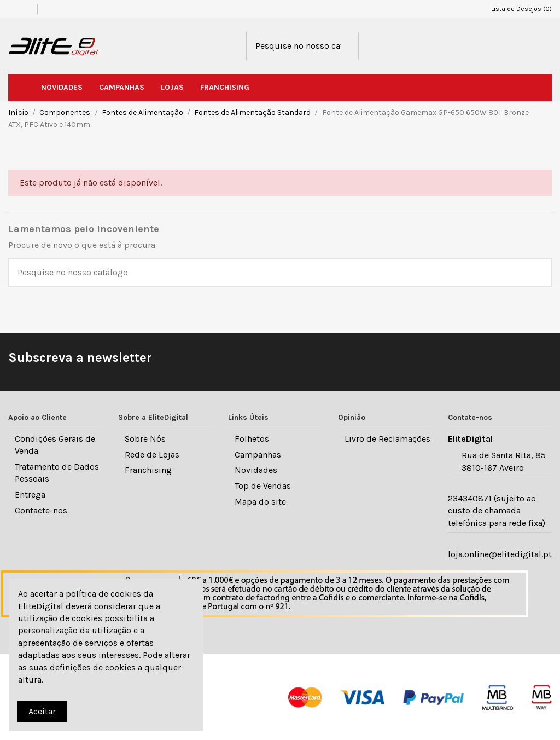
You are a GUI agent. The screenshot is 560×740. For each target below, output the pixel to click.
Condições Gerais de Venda (55, 445)
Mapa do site (260, 502)
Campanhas (258, 455)
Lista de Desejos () (517, 9)
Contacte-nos (41, 510)
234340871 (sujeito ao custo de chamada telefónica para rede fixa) (497, 511)
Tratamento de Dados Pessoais (57, 473)
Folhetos (252, 439)
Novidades (256, 470)
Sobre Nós (145, 439)
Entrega (30, 495)
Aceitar (42, 711)
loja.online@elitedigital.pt (500, 554)
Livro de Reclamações (387, 439)
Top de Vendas (263, 486)
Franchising (148, 470)
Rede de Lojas (152, 455)
